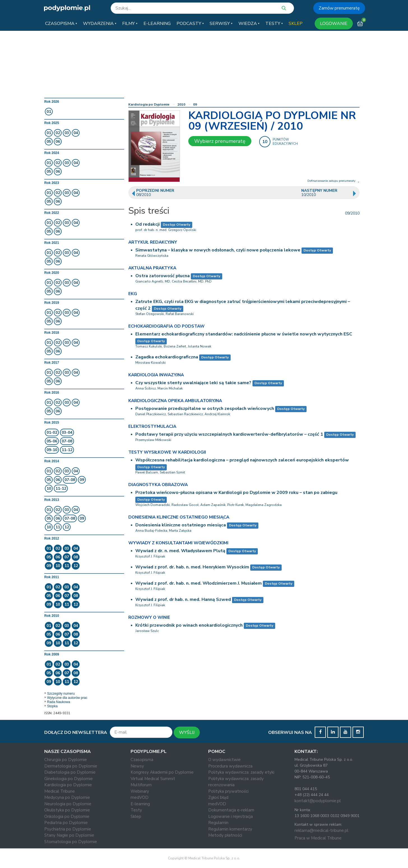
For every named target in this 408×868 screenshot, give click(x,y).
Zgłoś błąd (218, 797)
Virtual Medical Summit (153, 779)
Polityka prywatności (228, 791)
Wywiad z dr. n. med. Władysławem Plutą (180, 551)
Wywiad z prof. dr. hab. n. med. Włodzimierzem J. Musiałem (199, 583)
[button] (61, 24)
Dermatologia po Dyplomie (71, 766)
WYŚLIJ (187, 732)
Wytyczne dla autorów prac (67, 698)
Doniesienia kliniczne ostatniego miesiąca (181, 525)
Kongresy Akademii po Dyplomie (162, 772)
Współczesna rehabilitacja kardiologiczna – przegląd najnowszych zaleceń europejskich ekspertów (242, 460)
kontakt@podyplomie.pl (318, 801)
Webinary (140, 791)
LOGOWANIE (334, 24)
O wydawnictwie (224, 760)
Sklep (136, 816)
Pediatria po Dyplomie (66, 823)
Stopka (52, 706)
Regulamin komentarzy (230, 829)
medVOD (140, 797)
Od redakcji (148, 224)
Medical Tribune (60, 791)
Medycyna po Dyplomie (67, 797)
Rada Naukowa (59, 702)
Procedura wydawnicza (230, 766)
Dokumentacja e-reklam (231, 810)
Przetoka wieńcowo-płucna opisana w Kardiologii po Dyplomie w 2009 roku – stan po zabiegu (236, 493)
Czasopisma (142, 760)
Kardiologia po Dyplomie (149, 104)
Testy (136, 810)
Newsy (137, 766)
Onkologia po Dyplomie (67, 816)
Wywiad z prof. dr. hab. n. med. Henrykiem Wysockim (192, 567)
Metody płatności (225, 835)
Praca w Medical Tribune (318, 838)
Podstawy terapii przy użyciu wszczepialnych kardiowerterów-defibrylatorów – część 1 (229, 434)
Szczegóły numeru (61, 694)
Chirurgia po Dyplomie (66, 760)
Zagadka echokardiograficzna (167, 357)
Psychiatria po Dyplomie (68, 829)
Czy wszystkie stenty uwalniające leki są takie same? (193, 383)
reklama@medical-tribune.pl (321, 830)
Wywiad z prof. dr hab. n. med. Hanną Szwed (183, 599)
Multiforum (141, 785)
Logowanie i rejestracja (230, 816)
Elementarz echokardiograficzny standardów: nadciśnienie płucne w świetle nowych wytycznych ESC (244, 334)
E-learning (140, 804)
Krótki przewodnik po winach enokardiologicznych (189, 625)
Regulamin (218, 823)
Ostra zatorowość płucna (163, 276)
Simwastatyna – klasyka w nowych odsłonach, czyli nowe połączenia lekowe (218, 250)
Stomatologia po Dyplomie (71, 842)
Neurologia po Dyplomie (68, 804)
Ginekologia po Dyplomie (69, 779)
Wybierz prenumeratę (220, 141)
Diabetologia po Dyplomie (70, 772)
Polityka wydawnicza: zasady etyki (241, 772)
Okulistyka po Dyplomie (67, 810)
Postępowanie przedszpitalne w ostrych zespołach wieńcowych (205, 409)
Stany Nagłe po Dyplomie (69, 835)
